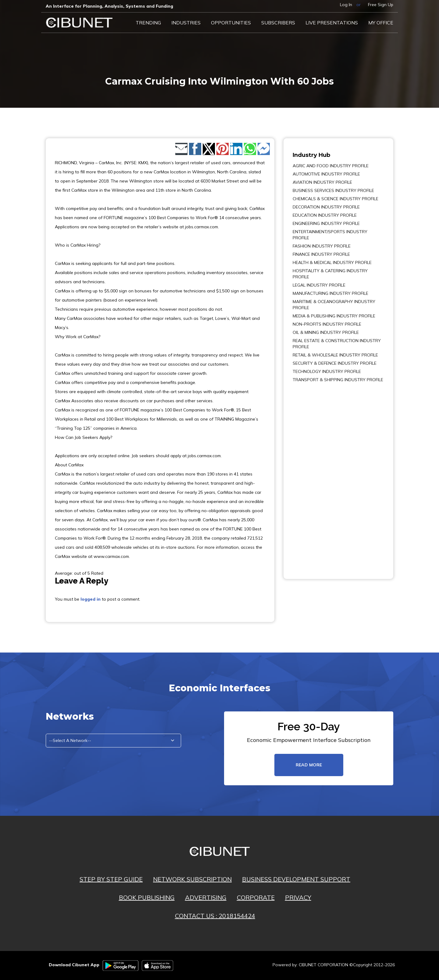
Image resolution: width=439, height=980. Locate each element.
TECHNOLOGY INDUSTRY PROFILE (327, 371)
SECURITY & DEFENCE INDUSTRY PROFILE (335, 363)
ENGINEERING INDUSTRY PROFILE (326, 223)
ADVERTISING (206, 897)
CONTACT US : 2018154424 (215, 916)
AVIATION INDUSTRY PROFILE (322, 182)
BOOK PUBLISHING (147, 897)
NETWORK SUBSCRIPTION (192, 879)
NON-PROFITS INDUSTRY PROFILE (327, 324)
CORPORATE (256, 897)
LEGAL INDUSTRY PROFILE (319, 285)
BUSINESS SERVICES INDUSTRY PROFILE (333, 190)
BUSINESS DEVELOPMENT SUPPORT (296, 879)
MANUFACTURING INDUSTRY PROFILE (330, 293)
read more (309, 765)
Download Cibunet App (74, 965)
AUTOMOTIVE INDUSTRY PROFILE (326, 174)
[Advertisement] (311, 476)
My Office (381, 23)
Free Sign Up (381, 5)
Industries (186, 23)
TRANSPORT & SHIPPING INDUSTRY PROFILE (338, 380)
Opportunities (231, 23)
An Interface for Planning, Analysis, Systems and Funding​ (109, 6)
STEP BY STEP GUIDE (111, 879)
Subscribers (278, 23)
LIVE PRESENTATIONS (332, 23)
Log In (346, 5)
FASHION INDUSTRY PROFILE (322, 246)
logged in (91, 599)
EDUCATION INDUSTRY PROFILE (325, 215)
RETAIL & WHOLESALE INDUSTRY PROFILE (335, 355)
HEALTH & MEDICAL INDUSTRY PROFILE (332, 262)
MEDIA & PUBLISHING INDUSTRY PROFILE (334, 316)
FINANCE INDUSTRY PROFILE (321, 254)
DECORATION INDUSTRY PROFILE (326, 207)
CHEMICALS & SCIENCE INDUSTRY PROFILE (335, 199)
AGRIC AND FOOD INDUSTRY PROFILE (331, 166)
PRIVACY (298, 897)
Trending (148, 23)
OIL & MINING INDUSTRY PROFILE (326, 332)
